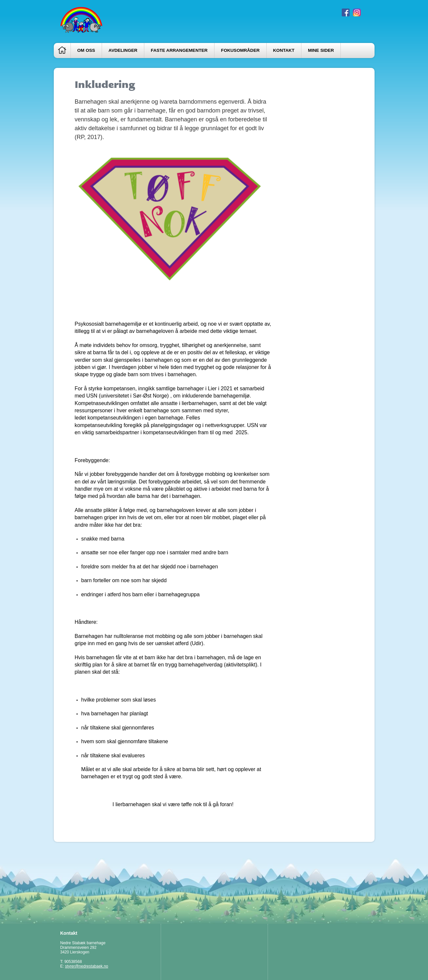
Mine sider (321, 50)
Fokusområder (240, 50)
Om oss (86, 50)
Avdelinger (123, 50)
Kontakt (284, 50)
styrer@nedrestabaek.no (87, 966)
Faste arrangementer (179, 50)
